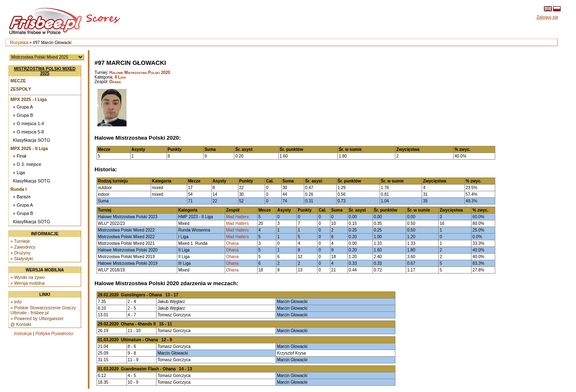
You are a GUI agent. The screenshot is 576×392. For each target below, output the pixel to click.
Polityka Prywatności (55, 334)
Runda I (19, 189)
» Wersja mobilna (27, 283)
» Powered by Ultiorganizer (37, 318)
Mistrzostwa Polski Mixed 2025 (45, 71)
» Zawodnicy (23, 247)
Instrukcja (23, 334)
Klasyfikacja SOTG (31, 140)
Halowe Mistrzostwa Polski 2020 (140, 73)
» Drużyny (20, 253)
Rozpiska (19, 42)
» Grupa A (23, 107)
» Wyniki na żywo (27, 277)
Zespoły (21, 89)
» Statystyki (22, 259)
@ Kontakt (21, 324)
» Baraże (22, 197)
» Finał (20, 156)
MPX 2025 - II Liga (29, 148)
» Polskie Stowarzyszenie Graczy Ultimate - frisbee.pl (43, 310)
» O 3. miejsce (27, 164)
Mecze (18, 81)
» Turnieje (20, 241)
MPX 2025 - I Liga (29, 99)
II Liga (120, 77)
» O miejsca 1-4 (29, 123)
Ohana (115, 82)
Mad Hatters (237, 217)
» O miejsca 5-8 (29, 132)
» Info (16, 302)
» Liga (19, 173)
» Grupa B (23, 115)
